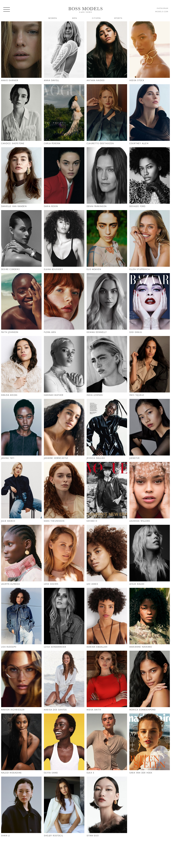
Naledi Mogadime (11, 773)
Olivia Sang (51, 773)
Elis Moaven (94, 269)
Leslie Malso (137, 584)
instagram (162, 8)
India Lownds (95, 395)
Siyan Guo (93, 836)
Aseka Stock (137, 80)
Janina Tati (8, 458)
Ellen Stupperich (140, 269)
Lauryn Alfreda (11, 584)
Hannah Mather (54, 395)
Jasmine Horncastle (56, 458)
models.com (162, 11)
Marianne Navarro (141, 647)
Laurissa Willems (140, 521)
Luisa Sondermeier (55, 647)
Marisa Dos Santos (55, 710)
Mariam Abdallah (97, 647)
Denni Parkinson (97, 206)
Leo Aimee (92, 584)
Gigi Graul (136, 332)
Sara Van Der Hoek (141, 773)
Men (75, 18)
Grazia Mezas (9, 395)
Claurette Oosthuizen (100, 143)
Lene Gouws (51, 584)
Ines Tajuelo (137, 395)
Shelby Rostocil (53, 836)
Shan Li (6, 836)
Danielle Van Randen (14, 206)
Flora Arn (50, 332)
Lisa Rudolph (9, 647)
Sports (118, 18)
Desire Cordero (10, 269)
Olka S (90, 773)
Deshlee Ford (137, 206)
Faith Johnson (10, 332)
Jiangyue (135, 458)
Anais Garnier (10, 80)
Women (53, 18)
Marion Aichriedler (13, 710)
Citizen (96, 18)
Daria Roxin (51, 206)
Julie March (8, 521)
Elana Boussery (53, 269)
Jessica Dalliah (96, 458)
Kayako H (92, 521)
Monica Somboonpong (143, 710)
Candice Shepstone (13, 143)
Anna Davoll (51, 80)
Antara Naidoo (96, 80)
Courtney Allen (139, 143)
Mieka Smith (94, 710)
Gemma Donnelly (97, 332)
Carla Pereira (52, 143)
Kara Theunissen (54, 521)
